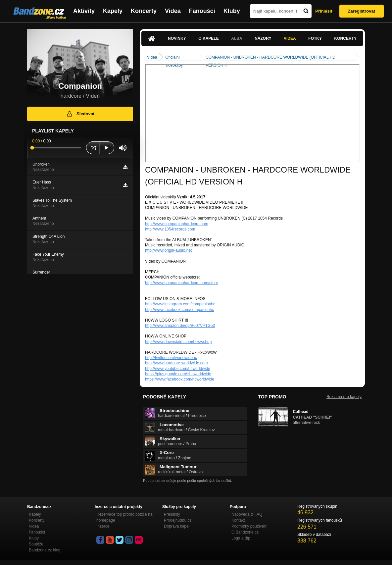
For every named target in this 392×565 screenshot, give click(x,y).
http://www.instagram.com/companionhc (180, 304)
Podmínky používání (249, 526)
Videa (173, 11)
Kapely (113, 11)
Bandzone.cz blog (45, 550)
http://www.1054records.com (170, 229)
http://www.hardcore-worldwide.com (176, 363)
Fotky (315, 38)
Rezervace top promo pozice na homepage (124, 517)
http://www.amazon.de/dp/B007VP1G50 (180, 326)
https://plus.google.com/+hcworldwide (178, 374)
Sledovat (80, 114)
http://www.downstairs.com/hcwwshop (178, 342)
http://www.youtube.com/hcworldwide (178, 369)
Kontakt (238, 520)
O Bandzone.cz (245, 532)
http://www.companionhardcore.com (177, 224)
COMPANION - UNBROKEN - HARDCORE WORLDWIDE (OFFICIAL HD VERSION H (270, 58)
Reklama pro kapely (344, 397)
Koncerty (144, 11)
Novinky (177, 38)
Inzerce (103, 526)
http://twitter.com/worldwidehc (171, 358)
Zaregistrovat (362, 11)
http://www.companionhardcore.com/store (182, 283)
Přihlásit (324, 11)
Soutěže (36, 544)
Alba (237, 38)
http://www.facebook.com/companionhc (179, 310)
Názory (263, 38)
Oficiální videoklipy (174, 58)
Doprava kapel (177, 526)
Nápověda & (247, 514)
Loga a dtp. (241, 538)
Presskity (172, 514)
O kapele (208, 38)
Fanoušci (202, 11)
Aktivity (84, 11)
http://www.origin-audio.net (168, 250)
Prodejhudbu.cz (178, 520)
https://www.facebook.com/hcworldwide (180, 379)
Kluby (232, 11)
